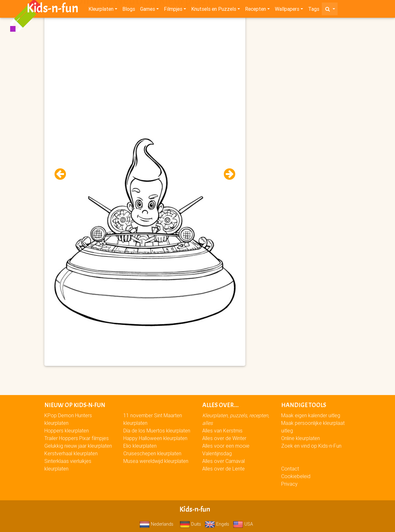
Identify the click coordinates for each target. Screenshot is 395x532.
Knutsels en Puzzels (214, 10)
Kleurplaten (101, 10)
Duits (190, 524)
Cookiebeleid (296, 476)
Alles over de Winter (224, 438)
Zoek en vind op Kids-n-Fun (311, 446)
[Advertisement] (145, 64)
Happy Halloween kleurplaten (155, 438)
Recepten (256, 10)
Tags (314, 10)
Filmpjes (173, 10)
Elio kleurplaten (140, 446)
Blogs (129, 10)
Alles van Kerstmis (222, 431)
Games (148, 10)
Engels (217, 524)
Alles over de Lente (223, 469)
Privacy (289, 484)
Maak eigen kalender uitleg (311, 415)
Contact (290, 469)
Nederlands (156, 524)
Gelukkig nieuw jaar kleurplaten (78, 446)
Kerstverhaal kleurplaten (71, 453)
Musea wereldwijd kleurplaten (156, 461)
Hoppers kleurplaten (67, 431)
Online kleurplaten (301, 438)
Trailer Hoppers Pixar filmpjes (77, 438)
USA (243, 524)
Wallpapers (287, 10)
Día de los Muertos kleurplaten (157, 431)
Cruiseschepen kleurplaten (152, 453)
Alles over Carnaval (223, 461)
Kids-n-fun (52, 10)
